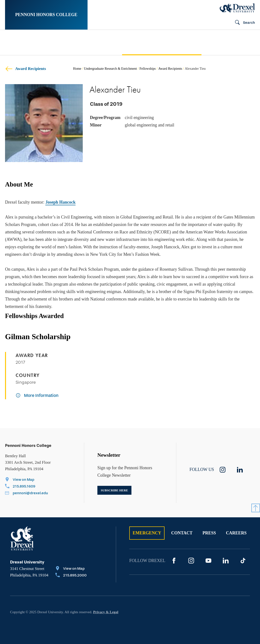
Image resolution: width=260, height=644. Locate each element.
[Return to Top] (256, 508)
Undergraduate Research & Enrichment (110, 69)
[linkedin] (240, 470)
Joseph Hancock (60, 202)
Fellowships (148, 69)
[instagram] (223, 470)
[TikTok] (243, 561)
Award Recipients (26, 69)
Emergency (147, 533)
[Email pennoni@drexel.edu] (27, 494)
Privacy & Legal (106, 612)
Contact (182, 533)
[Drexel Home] (237, 8)
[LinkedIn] (226, 561)
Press (209, 533)
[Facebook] (174, 561)
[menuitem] (22, 43)
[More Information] (37, 396)
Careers (236, 533)
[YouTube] (208, 561)
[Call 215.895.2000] (71, 576)
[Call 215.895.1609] (27, 487)
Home (77, 69)
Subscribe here (114, 490)
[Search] (243, 23)
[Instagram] (191, 561)
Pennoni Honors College (46, 15)
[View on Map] (27, 480)
